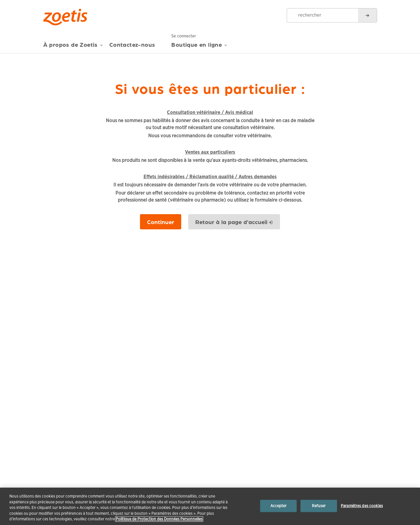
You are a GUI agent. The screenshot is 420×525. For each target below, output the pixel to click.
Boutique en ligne (199, 47)
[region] (210, 506)
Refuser (319, 506)
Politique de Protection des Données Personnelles (159, 519)
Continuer (161, 222)
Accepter (279, 506)
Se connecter (185, 36)
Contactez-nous (132, 45)
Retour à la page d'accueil (231, 222)
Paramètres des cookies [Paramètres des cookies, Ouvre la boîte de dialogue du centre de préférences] (362, 506)
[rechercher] (367, 15)
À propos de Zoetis (73, 47)
